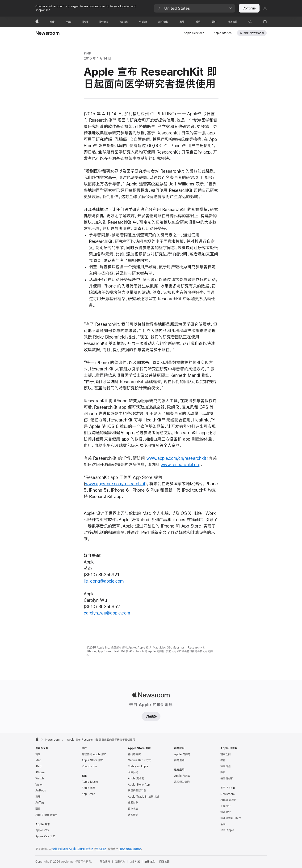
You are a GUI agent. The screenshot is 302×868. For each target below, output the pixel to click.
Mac (38, 760)
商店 (38, 754)
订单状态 (133, 809)
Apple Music (90, 782)
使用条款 (120, 862)
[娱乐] (198, 22)
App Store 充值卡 (46, 815)
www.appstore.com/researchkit (115, 484)
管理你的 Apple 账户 (94, 754)
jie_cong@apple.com (104, 581)
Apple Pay (42, 830)
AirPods (41, 791)
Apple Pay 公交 (45, 836)
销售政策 (135, 862)
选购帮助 (133, 815)
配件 (38, 809)
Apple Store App (139, 785)
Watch (40, 778)
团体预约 (133, 772)
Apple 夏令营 (136, 778)
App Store (88, 794)
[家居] (182, 22)
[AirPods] (163, 22)
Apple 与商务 (182, 754)
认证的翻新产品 (137, 791)
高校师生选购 (182, 782)
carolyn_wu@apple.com (107, 613)
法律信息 (150, 862)
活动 (223, 824)
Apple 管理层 (229, 800)
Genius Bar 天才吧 (140, 760)
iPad (38, 766)
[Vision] (143, 22)
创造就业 (226, 812)
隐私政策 (105, 862)
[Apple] (37, 22)
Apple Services (194, 33)
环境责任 (226, 766)
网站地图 (164, 862)
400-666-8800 (130, 849)
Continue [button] (249, 8)
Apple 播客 (88, 788)
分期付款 (133, 803)
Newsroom (48, 33)
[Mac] (69, 22)
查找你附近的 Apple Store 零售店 (73, 849)
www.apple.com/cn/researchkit (176, 458)
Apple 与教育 (182, 776)
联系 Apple (227, 830)
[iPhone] (104, 22)
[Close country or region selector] (265, 8)
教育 (223, 760)
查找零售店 (134, 754)
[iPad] (85, 22)
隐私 (223, 772)
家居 (38, 797)
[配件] (214, 22)
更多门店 (101, 849)
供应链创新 (227, 778)
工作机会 (226, 806)
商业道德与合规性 (231, 818)
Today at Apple (138, 766)
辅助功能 (226, 754)
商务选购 (179, 760)
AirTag (40, 803)
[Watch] (124, 22)
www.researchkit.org (180, 465)
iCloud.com (89, 766)
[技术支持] (233, 22)
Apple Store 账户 (93, 760)
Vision (39, 785)
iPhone (40, 772)
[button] (195, 8)
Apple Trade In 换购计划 (143, 797)
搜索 (254, 33)
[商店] (52, 22)
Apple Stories (222, 33)
